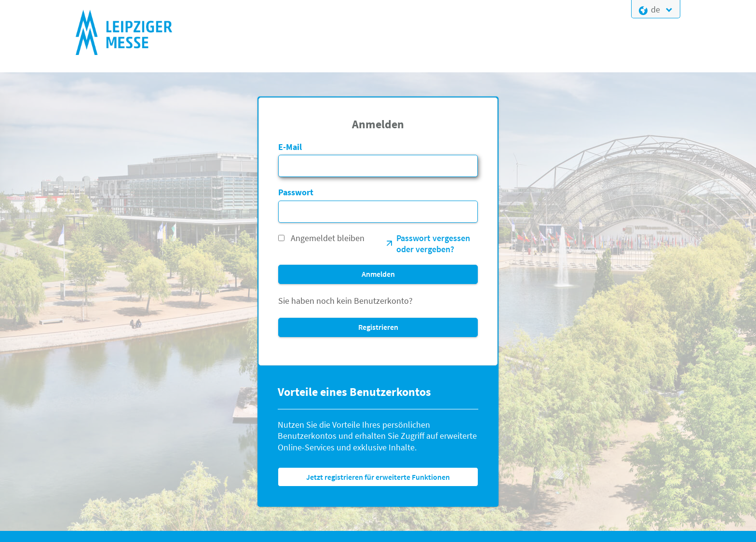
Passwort (296, 192)
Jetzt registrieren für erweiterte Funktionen (378, 477)
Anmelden (378, 274)
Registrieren (378, 327)
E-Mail (290, 147)
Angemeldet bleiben (328, 238)
